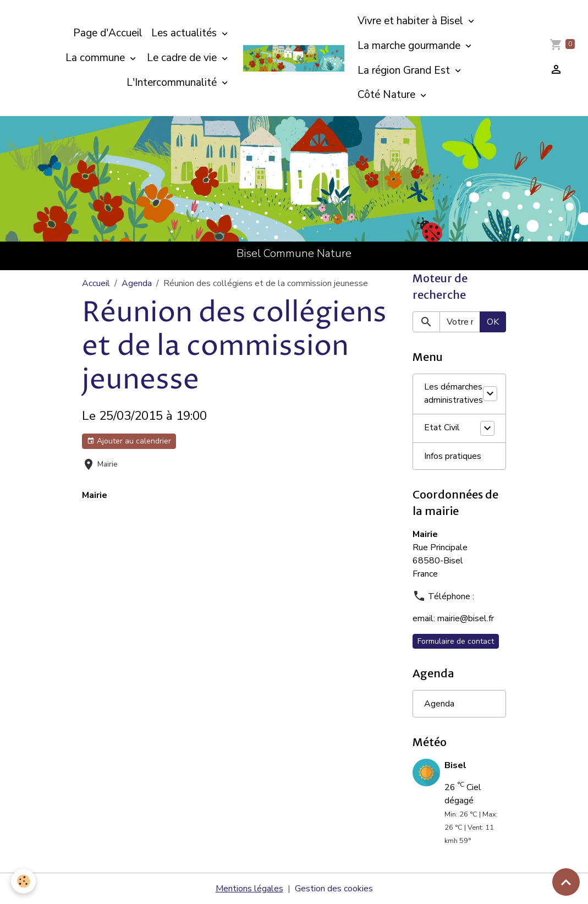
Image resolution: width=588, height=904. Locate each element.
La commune (97, 58)
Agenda (137, 283)
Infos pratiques (453, 456)
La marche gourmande (410, 46)
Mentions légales (249, 889)
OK (493, 322)
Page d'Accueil (108, 33)
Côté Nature (388, 95)
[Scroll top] (566, 882)
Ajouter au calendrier (129, 441)
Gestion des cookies (334, 889)
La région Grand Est (405, 70)
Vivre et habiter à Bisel (412, 21)
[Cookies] (23, 881)
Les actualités (185, 33)
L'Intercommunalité (173, 83)
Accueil (96, 283)
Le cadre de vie (183, 58)
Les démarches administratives (454, 394)
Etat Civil (442, 428)
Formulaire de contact (456, 641)
